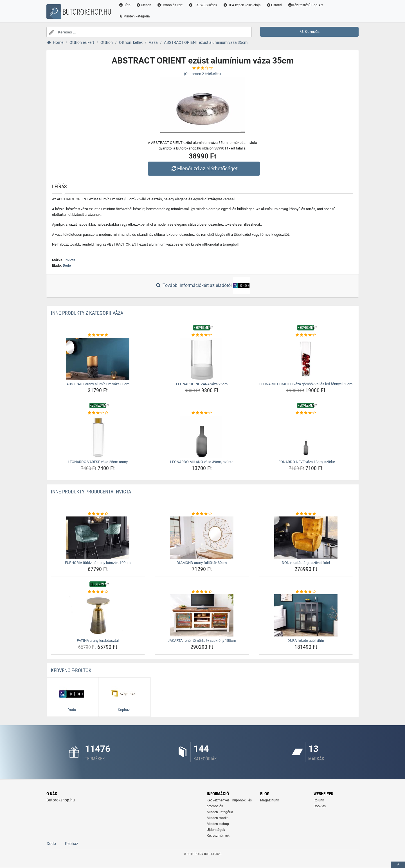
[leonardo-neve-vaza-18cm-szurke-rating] (306, 413)
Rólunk (319, 800)
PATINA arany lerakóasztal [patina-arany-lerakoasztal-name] (98, 641)
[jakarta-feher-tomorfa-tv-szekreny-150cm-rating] (202, 592)
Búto (125, 5)
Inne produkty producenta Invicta (91, 492)
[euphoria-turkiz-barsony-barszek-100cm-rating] (98, 514)
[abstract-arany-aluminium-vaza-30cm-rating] (98, 335)
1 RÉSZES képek (203, 5)
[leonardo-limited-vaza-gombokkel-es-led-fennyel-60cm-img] (306, 359)
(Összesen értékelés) (202, 74)
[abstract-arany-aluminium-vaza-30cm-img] (98, 359)
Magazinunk (270, 800)
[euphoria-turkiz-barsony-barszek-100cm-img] (98, 538)
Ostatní (274, 5)
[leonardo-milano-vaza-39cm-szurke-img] (202, 437)
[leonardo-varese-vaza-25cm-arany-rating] (98, 413)
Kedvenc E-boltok (71, 670)
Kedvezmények (218, 836)
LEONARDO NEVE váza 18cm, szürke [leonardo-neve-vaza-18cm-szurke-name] (306, 462)
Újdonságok (216, 830)
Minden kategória (134, 16)
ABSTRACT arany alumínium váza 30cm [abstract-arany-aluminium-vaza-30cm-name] (98, 384)
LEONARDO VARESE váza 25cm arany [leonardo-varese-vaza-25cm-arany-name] (98, 462)
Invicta (70, 260)
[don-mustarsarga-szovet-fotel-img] (306, 538)
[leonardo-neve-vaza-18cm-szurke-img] (306, 437)
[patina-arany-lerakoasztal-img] (98, 615)
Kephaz (72, 844)
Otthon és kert (170, 5)
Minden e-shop (218, 824)
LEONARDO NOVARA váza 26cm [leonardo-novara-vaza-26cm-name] (202, 384)
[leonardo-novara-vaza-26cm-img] (202, 359)
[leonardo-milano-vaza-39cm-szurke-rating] (202, 413)
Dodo (67, 265)
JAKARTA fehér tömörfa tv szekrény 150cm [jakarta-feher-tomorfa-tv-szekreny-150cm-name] (202, 641)
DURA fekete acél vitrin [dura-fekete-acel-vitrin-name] (306, 641)
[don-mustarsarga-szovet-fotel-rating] (306, 514)
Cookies (320, 806)
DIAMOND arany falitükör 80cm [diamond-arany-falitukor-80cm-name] (202, 563)
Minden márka (218, 818)
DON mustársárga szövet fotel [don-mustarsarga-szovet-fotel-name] (306, 563)
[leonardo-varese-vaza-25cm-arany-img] (98, 437)
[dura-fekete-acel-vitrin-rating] (306, 592)
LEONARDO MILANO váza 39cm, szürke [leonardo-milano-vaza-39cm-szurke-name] (202, 462)
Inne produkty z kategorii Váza (87, 313)
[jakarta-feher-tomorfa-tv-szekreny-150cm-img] (202, 615)
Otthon (144, 5)
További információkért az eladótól (202, 286)
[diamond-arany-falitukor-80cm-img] (202, 538)
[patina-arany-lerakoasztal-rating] (98, 592)
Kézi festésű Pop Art (305, 5)
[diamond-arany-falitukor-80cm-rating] (202, 514)
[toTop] (398, 865)
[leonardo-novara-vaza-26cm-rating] (202, 335)
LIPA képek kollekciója (242, 5)
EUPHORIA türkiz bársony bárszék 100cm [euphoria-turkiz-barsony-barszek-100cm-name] (98, 563)
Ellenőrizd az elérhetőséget (204, 168)
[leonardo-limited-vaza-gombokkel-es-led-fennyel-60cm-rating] (306, 335)
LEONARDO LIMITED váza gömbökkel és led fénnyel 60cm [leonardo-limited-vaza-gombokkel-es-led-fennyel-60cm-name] (306, 384)
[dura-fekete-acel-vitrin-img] (306, 615)
